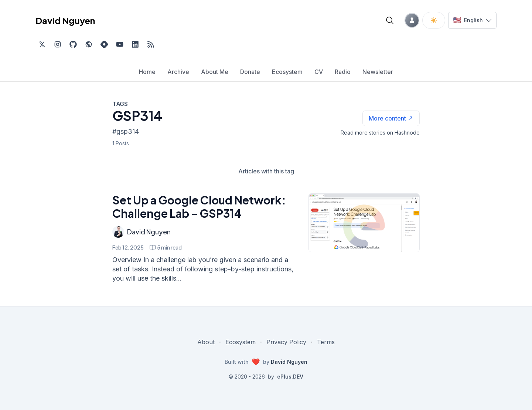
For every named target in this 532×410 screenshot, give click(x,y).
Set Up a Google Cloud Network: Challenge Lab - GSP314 (199, 207)
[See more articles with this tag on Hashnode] (391, 118)
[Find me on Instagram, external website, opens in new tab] (58, 44)
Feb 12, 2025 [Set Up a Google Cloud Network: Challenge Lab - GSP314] (128, 247)
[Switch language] (472, 20)
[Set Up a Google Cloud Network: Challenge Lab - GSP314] (364, 223)
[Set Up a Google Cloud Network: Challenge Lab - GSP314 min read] (166, 247)
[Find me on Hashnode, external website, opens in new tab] (104, 44)
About (206, 342)
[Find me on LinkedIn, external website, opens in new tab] (135, 44)
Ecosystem (241, 342)
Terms (326, 342)
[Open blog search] (390, 20)
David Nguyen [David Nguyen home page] (65, 20)
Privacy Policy (286, 342)
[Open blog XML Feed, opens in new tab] (151, 44)
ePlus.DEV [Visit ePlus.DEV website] (290, 377)
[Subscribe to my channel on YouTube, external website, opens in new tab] (120, 44)
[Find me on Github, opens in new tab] (73, 44)
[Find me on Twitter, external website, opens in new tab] (42, 44)
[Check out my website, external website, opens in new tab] (89, 44)
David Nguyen (149, 232)
